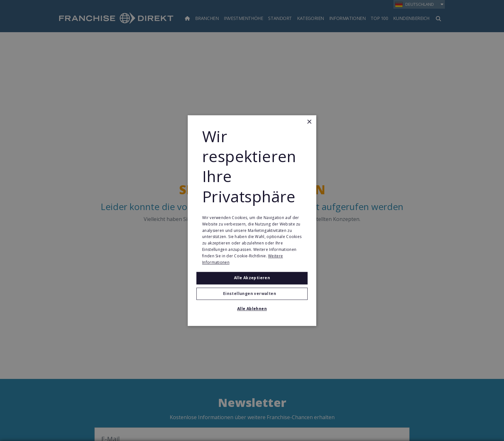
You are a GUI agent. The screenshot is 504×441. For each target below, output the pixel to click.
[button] (252, 294)
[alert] (252, 220)
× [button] (309, 122)
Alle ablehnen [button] (252, 309)
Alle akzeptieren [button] (252, 278)
